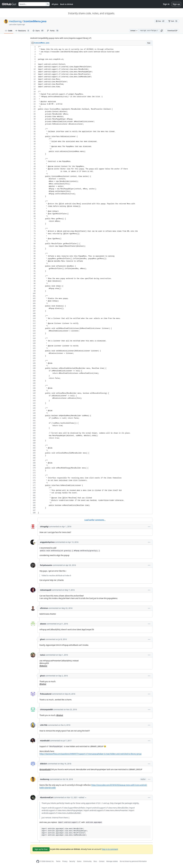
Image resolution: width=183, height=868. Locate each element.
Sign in (166, 4)
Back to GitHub (67, 4)
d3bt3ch (43, 764)
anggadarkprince (47, 542)
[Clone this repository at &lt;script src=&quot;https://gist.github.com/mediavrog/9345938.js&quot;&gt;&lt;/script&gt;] (149, 31)
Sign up (176, 4)
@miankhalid (45, 769)
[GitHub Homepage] (38, 861)
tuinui (43, 655)
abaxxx (43, 624)
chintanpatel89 (46, 709)
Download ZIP (172, 31)
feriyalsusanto (46, 565)
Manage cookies (112, 861)
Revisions (22, 31)
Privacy (65, 861)
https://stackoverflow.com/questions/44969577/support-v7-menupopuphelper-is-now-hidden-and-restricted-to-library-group (91, 754)
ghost (42, 639)
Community (87, 861)
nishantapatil (46, 590)
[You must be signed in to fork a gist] (173, 21)
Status (79, 861)
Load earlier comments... (95, 520)
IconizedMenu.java (35, 21)
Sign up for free (41, 849)
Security (72, 861)
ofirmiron (44, 608)
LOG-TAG (44, 725)
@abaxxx (43, 666)
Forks (53, 31)
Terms (58, 861)
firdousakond (46, 694)
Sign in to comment (110, 849)
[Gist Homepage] (9, 4)
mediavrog (15, 21)
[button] (162, 31)
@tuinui (43, 684)
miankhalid (45, 741)
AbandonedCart (47, 797)
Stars (38, 31)
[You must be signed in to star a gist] (160, 21)
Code (9, 31)
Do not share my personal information (133, 861)
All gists (55, 4)
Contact (102, 861)
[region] (92, 280)
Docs (95, 861)
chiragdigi (44, 527)
